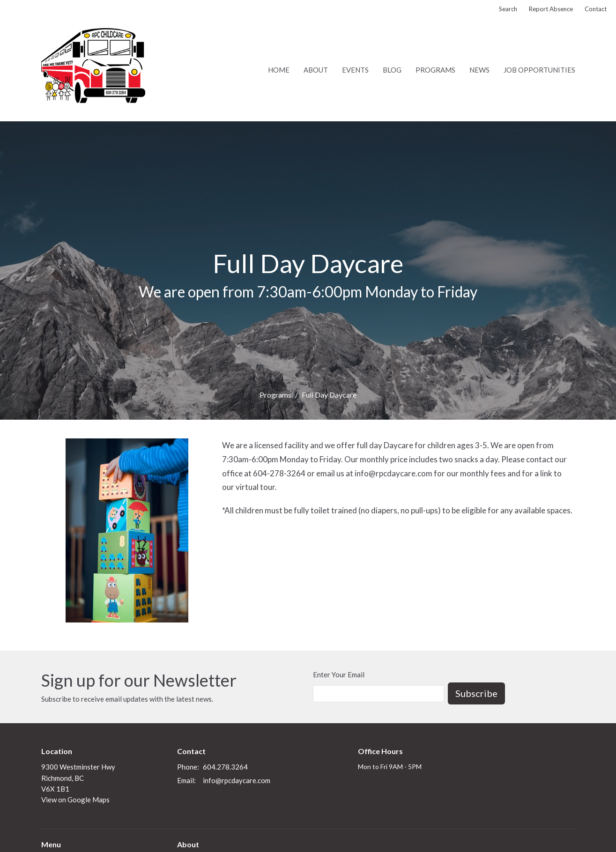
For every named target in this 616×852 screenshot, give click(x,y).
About (316, 70)
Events (355, 70)
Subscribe (476, 693)
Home (279, 70)
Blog (392, 70)
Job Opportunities (539, 70)
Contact (596, 9)
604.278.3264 (225, 767)
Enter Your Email (339, 674)
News (479, 70)
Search (508, 9)
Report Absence (551, 9)
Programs (435, 70)
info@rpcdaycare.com (237, 780)
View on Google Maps (75, 800)
